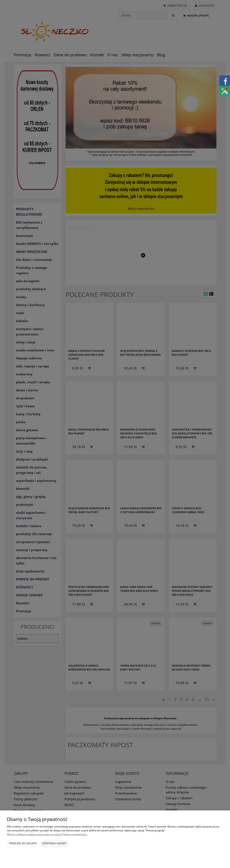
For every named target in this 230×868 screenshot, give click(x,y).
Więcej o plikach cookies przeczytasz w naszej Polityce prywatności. (47, 834)
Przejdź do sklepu (23, 843)
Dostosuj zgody (55, 843)
